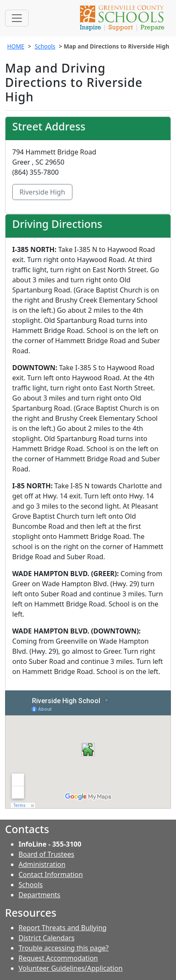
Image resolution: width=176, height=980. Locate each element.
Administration (42, 864)
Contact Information (51, 874)
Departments (39, 895)
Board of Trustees (46, 854)
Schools (45, 46)
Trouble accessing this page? (64, 948)
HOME (16, 46)
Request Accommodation (58, 958)
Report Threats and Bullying (63, 928)
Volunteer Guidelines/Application (71, 968)
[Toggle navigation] (17, 18)
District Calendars (47, 938)
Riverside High (42, 192)
